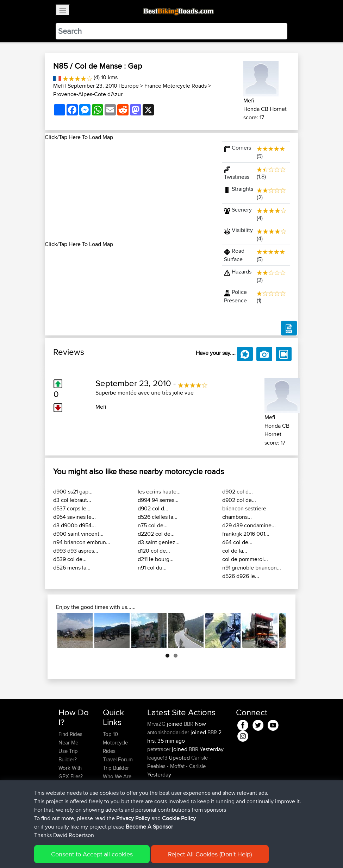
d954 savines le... (74, 517)
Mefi (58, 86)
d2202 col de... (156, 534)
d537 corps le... (72, 508)
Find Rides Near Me (70, 738)
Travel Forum (118, 759)
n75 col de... (153, 525)
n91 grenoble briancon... (252, 568)
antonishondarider (169, 732)
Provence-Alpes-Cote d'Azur (88, 94)
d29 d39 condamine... (249, 525)
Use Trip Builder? (68, 755)
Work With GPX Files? (71, 772)
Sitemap (124, 852)
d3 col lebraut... (72, 500)
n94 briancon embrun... (82, 542)
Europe (130, 86)
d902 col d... (153, 508)
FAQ (63, 819)
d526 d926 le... (241, 576)
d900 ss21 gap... (73, 492)
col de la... (235, 551)
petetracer (160, 749)
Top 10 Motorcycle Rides (115, 743)
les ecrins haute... (159, 492)
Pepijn (155, 808)
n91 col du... (152, 568)
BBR (189, 724)
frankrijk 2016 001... (246, 534)
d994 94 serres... (158, 500)
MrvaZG (157, 724)
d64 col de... (237, 542)
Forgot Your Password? (72, 789)
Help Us (112, 793)
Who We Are (117, 776)
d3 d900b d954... (74, 525)
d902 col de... (239, 500)
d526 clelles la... (158, 517)
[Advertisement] (129, 191)
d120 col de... (154, 551)
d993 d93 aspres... (76, 551)
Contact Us (116, 785)
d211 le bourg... (156, 559)
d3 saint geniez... (159, 542)
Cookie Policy (188, 852)
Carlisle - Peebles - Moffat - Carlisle (179, 762)
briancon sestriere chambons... (244, 513)
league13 (158, 758)
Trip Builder (116, 768)
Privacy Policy (153, 852)
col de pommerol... (245, 559)
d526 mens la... (72, 568)
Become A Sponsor (70, 806)
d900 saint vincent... (78, 534)
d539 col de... (70, 559)
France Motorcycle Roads (176, 86)
